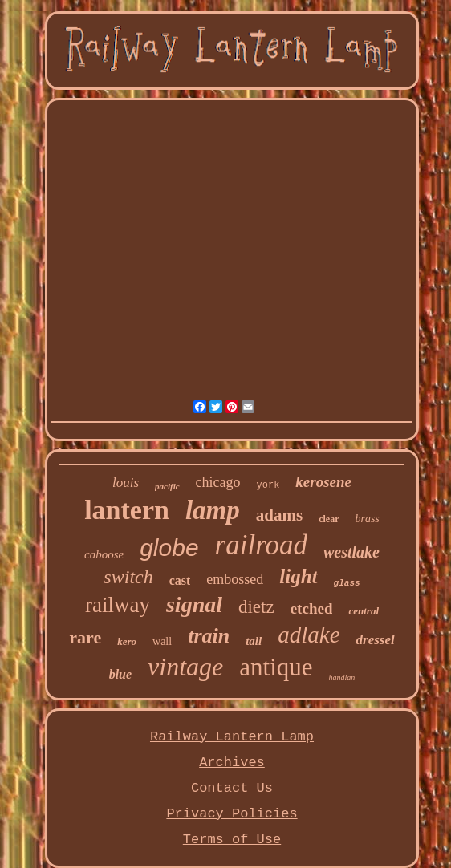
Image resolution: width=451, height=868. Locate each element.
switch (128, 577)
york (268, 485)
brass (367, 519)
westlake (351, 552)
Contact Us (232, 788)
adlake (309, 635)
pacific (167, 486)
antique (276, 667)
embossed (235, 579)
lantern (127, 510)
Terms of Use (232, 840)
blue (120, 674)
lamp (213, 510)
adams (279, 515)
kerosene (323, 482)
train (209, 636)
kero (127, 641)
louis (126, 483)
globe (169, 548)
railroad (261, 545)
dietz (256, 607)
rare (85, 637)
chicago (218, 482)
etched (312, 608)
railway (118, 605)
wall (162, 641)
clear (329, 519)
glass (347, 583)
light (298, 576)
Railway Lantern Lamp (232, 737)
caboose (104, 554)
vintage (185, 667)
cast (180, 580)
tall (254, 641)
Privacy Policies (232, 814)
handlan (342, 677)
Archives (232, 763)
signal (194, 604)
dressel (376, 640)
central (364, 611)
